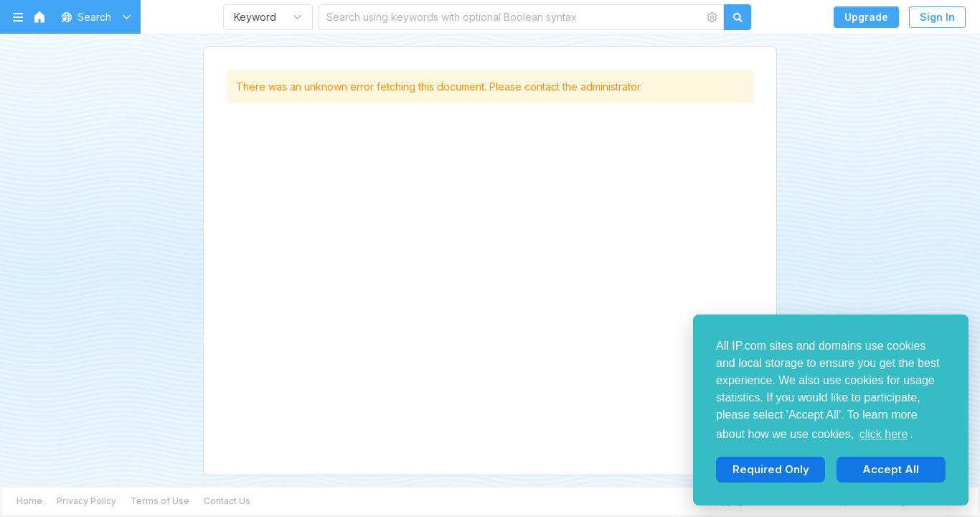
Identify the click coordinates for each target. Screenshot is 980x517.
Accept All (891, 469)
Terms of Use (160, 501)
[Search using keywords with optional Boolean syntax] (512, 17)
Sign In (937, 17)
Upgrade (866, 17)
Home (29, 501)
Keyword (255, 17)
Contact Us (227, 501)
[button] (94, 17)
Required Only (771, 469)
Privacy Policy (86, 501)
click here (884, 434)
